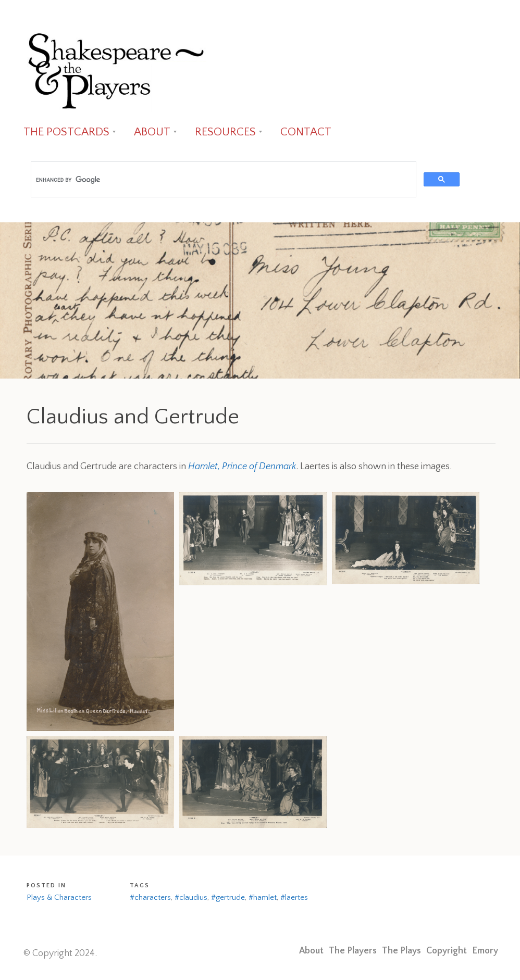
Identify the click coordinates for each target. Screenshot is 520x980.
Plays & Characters (59, 897)
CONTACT (306, 132)
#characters (150, 897)
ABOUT (152, 132)
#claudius (191, 897)
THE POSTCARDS (66, 132)
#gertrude (228, 897)
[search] (222, 180)
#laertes (294, 897)
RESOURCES (225, 132)
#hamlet (263, 897)
